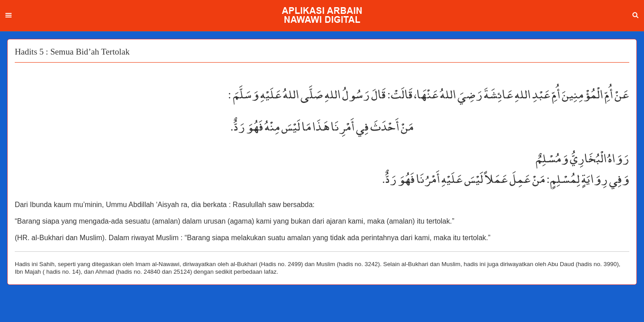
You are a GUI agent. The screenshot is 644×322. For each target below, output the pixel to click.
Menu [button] (8, 15)
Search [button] (636, 15)
